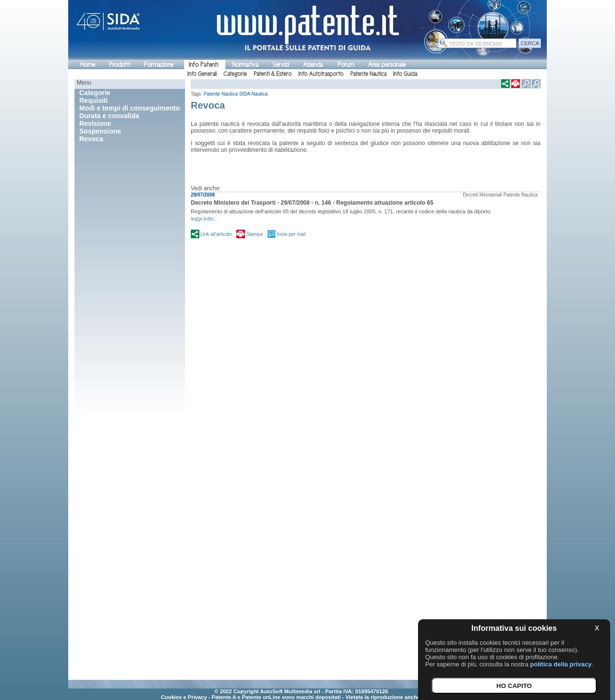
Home (88, 65)
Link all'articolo (216, 234)
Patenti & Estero (273, 74)
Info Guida (405, 74)
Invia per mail (291, 234)
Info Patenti (203, 65)
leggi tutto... (204, 219)
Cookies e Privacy (184, 697)
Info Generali (202, 74)
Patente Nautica (368, 74)
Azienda (313, 65)
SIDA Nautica (253, 94)
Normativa (245, 65)
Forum (346, 65)
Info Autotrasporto (321, 74)
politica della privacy (561, 664)
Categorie (235, 74)
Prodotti (120, 65)
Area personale (387, 65)
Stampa (254, 234)
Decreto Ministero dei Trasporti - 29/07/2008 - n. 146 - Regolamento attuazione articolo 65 (312, 203)
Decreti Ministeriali (482, 195)
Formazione (159, 65)
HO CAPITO (514, 686)
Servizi (281, 65)
